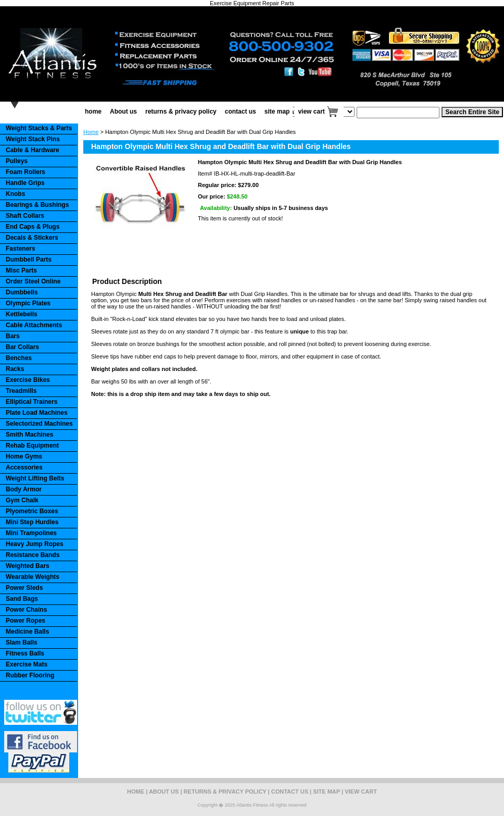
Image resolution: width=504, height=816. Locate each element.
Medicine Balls (27, 632)
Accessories (24, 467)
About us (123, 112)
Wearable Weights (33, 577)
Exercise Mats (27, 664)
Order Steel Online (33, 281)
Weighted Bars (28, 566)
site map (277, 112)
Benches (19, 358)
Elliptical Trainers (32, 402)
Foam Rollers (26, 172)
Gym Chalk (22, 500)
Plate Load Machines (37, 413)
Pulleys (17, 161)
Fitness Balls (25, 653)
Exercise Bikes (28, 380)
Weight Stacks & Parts (39, 128)
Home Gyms (24, 456)
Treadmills (21, 391)
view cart (311, 112)
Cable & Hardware (33, 150)
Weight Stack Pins (33, 139)
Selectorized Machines (39, 424)
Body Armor (24, 489)
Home (91, 132)
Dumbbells (22, 292)
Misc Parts (21, 270)
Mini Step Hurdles (32, 522)
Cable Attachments (34, 325)
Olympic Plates (28, 303)
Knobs (15, 194)
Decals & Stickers (32, 238)
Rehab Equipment (32, 446)
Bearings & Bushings (37, 205)
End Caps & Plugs (33, 227)
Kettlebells (22, 314)
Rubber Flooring (30, 675)
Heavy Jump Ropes (35, 544)
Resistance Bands (33, 555)
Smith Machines (29, 435)
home (93, 112)
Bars (13, 336)
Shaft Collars (25, 216)
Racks (15, 369)
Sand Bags (22, 599)
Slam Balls (22, 642)
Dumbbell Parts (29, 259)
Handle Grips (25, 183)
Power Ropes (26, 621)
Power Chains (26, 610)
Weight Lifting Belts (35, 478)
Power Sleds (24, 588)
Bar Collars (22, 347)
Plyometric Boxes (32, 511)
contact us (241, 112)
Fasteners (21, 249)
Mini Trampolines (31, 533)
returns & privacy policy (181, 112)
